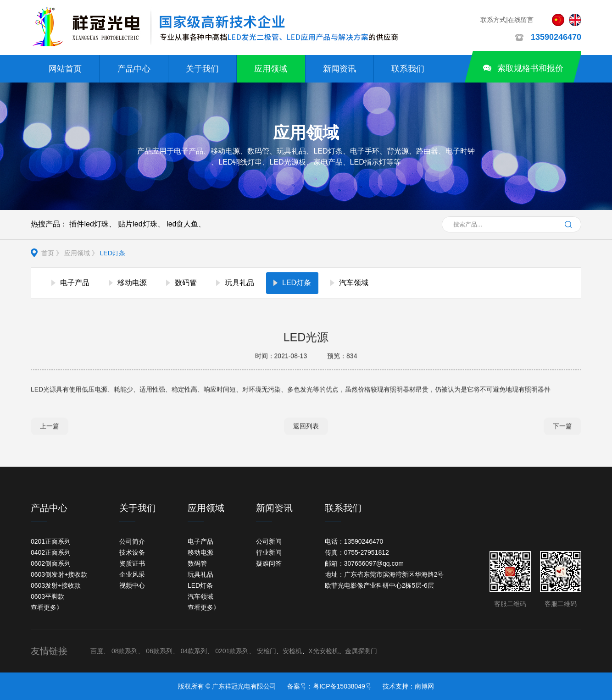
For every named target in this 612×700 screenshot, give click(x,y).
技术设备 (132, 552)
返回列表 (306, 427)
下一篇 (562, 427)
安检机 (292, 651)
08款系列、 (128, 651)
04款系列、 (197, 651)
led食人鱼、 (186, 224)
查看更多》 (47, 607)
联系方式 (493, 20)
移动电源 (200, 552)
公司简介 (132, 541)
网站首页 (65, 69)
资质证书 (132, 563)
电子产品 (200, 541)
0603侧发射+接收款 (59, 574)
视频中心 (132, 585)
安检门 (267, 651)
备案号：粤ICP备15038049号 (329, 686)
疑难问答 (269, 563)
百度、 (100, 651)
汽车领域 (200, 596)
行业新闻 (269, 552)
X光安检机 (323, 651)
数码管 (197, 563)
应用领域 (271, 69)
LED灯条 (113, 253)
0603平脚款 (47, 596)
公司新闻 (269, 541)
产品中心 (134, 69)
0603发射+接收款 (56, 585)
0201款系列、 (235, 651)
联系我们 (408, 69)
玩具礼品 (200, 574)
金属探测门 (361, 651)
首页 (48, 253)
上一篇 (50, 427)
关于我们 (202, 69)
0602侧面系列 (51, 563)
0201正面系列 (51, 541)
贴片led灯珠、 (141, 224)
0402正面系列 (51, 552)
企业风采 (132, 574)
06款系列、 (162, 651)
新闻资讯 (339, 69)
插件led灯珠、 (92, 224)
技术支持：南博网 (408, 686)
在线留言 (521, 20)
